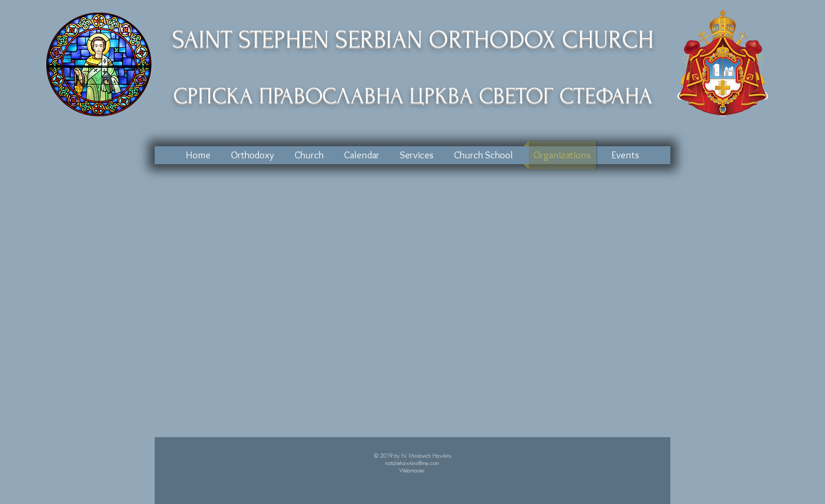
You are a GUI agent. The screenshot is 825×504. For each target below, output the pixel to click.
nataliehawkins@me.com (412, 463)
